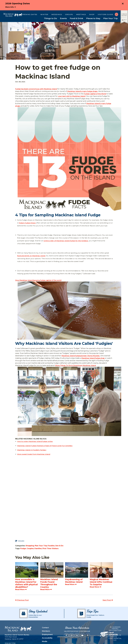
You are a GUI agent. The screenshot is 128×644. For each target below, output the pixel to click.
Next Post (108, 600)
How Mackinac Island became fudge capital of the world (38, 280)
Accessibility (47, 638)
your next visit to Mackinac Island (72, 96)
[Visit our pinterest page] (88, 635)
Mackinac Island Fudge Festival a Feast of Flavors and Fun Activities (45, 446)
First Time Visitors (50, 549)
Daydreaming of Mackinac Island (74, 581)
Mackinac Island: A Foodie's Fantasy (32, 450)
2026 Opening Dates (18, 3)
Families (38, 549)
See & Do (59, 546)
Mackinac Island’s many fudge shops (82, 91)
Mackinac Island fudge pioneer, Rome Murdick (81, 356)
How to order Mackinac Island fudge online (35, 441)
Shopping (30, 546)
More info (11, 7)
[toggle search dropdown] (116, 14)
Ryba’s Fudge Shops (27, 223)
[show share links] (20, 541)
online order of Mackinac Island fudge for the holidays (66, 241)
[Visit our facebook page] (66, 635)
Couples (30, 549)
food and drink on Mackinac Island (31, 256)
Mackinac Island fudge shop (93, 358)
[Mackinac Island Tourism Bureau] (13, 15)
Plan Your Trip (41, 546)
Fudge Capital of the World (95, 94)
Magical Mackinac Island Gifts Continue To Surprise (101, 582)
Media (45, 641)
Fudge (23, 549)
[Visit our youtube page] (82, 635)
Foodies (51, 546)
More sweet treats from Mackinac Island (34, 454)
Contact (45, 628)
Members (46, 631)
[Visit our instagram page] (72, 635)
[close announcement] (123, 4)
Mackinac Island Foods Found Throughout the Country (49, 583)
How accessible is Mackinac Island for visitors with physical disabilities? (26, 583)
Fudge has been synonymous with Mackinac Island (36, 89)
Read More (21, 589)
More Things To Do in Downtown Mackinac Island (76, 365)
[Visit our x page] (77, 635)
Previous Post (22, 600)
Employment (47, 635)
